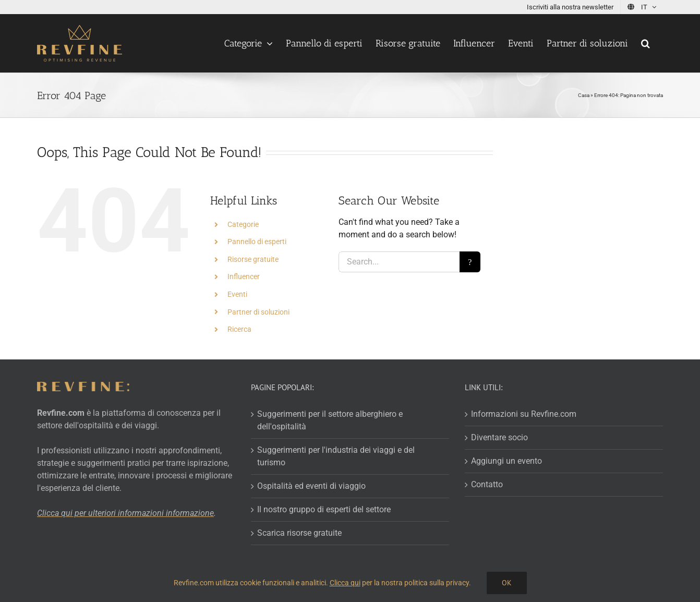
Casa (584, 95)
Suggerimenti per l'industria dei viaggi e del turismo (336, 456)
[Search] (470, 262)
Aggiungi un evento (506, 461)
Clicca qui (345, 583)
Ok (507, 583)
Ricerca (239, 329)
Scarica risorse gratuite (299, 533)
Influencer (244, 276)
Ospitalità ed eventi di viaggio (311, 486)
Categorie (243, 224)
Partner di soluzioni (258, 312)
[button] (645, 43)
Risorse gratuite (253, 259)
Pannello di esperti (257, 242)
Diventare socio (499, 437)
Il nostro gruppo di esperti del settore (324, 509)
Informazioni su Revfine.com (524, 414)
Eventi (237, 294)
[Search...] (399, 262)
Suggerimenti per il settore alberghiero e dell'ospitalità (330, 420)
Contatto (487, 484)
